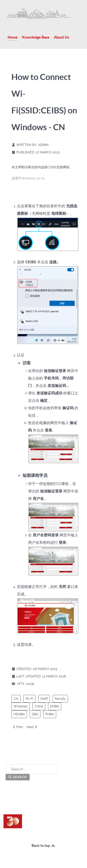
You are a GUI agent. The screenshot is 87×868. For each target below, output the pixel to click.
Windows (21, 706)
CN (16, 699)
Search (18, 777)
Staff (44, 699)
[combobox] (32, 769)
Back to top (44, 845)
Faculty (60, 699)
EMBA (55, 706)
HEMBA (19, 714)
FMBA (50, 714)
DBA (35, 714)
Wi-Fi (29, 699)
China (39, 706)
